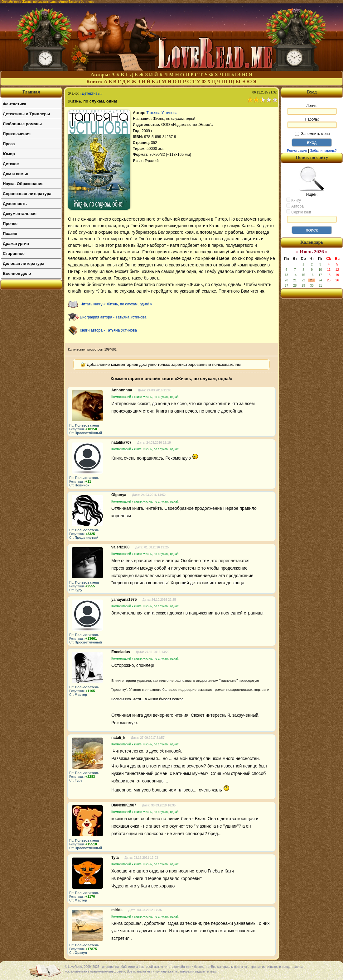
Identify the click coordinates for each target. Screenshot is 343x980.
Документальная (20, 214)
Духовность (15, 204)
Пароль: (312, 123)
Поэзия (10, 234)
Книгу (294, 200)
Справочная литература (27, 194)
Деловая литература (24, 263)
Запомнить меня (312, 134)
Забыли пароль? (324, 151)
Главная (31, 92)
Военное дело (17, 273)
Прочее (10, 224)
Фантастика (14, 104)
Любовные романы (22, 124)
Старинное (14, 253)
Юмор (9, 154)
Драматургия (16, 244)
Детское (11, 164)
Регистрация (297, 151)
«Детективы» (91, 93)
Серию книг (299, 212)
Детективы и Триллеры (26, 114)
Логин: (312, 109)
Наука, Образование (23, 184)
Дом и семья (16, 174)
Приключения (17, 134)
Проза (9, 144)
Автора (295, 206)
